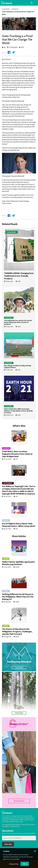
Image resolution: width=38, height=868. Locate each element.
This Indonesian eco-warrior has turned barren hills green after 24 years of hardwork (18, 322)
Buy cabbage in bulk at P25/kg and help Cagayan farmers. (18, 366)
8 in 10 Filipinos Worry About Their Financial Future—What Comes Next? (19, 525)
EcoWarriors (15, 9)
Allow (25, 864)
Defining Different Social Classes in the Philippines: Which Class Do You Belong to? (18, 597)
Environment (6, 9)
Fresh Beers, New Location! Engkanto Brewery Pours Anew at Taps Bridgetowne (17, 454)
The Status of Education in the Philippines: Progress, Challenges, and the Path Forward (17, 631)
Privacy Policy (14, 864)
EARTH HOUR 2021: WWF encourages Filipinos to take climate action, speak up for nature (18, 411)
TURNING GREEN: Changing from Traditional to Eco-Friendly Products (19, 276)
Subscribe (8, 844)
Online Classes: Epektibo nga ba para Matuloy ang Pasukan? (18, 563)
